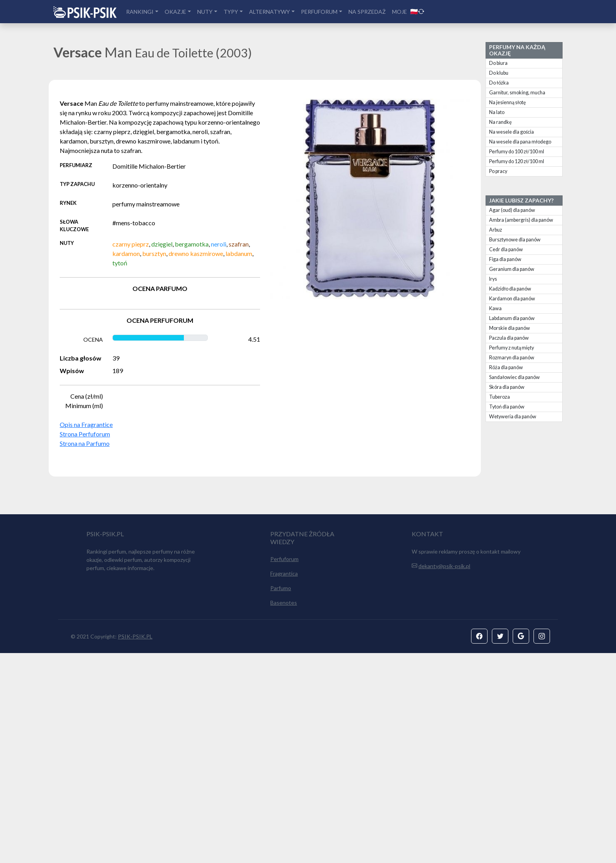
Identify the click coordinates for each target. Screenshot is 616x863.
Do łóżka (499, 83)
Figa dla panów (505, 259)
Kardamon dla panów (512, 299)
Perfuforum (284, 769)
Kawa (495, 308)
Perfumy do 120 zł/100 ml (517, 161)
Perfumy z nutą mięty (511, 348)
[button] (479, 846)
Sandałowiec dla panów (514, 377)
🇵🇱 (417, 11)
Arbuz (496, 230)
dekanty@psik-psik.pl (444, 776)
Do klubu (499, 73)
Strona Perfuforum (85, 434)
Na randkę (500, 122)
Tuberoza (500, 397)
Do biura (498, 63)
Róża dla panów (506, 367)
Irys (493, 279)
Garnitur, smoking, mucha (517, 93)
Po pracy (498, 171)
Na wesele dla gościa (511, 132)
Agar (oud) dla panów (512, 210)
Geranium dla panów (512, 269)
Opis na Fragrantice (86, 424)
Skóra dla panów (507, 387)
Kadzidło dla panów (510, 289)
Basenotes (284, 812)
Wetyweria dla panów (513, 417)
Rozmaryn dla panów (512, 358)
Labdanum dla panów (512, 318)
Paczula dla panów (509, 338)
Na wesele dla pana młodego (520, 142)
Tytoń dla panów (507, 407)
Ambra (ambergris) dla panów (521, 220)
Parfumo (281, 798)
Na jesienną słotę (508, 102)
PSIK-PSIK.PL (135, 846)
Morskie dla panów (510, 328)
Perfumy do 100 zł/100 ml (517, 152)
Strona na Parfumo (85, 443)
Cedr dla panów (506, 249)
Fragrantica (284, 783)
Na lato (497, 112)
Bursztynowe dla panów (515, 240)
